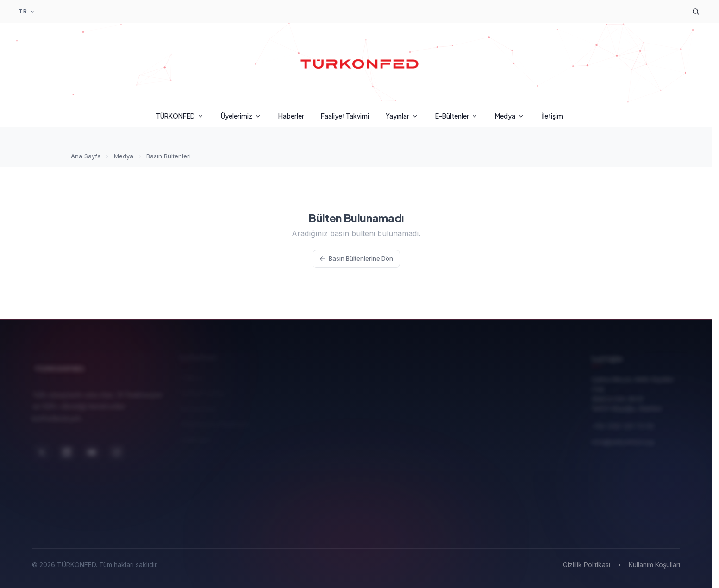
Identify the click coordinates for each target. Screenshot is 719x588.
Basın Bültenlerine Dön (356, 258)
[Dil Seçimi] (27, 12)
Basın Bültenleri (169, 156)
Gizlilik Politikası (587, 565)
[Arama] (696, 12)
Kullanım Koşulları (654, 565)
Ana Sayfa (86, 156)
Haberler (291, 116)
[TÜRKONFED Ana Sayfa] (360, 64)
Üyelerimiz (241, 116)
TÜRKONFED (180, 116)
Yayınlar (402, 116)
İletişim (552, 116)
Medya (510, 116)
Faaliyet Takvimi (345, 116)
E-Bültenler (457, 116)
